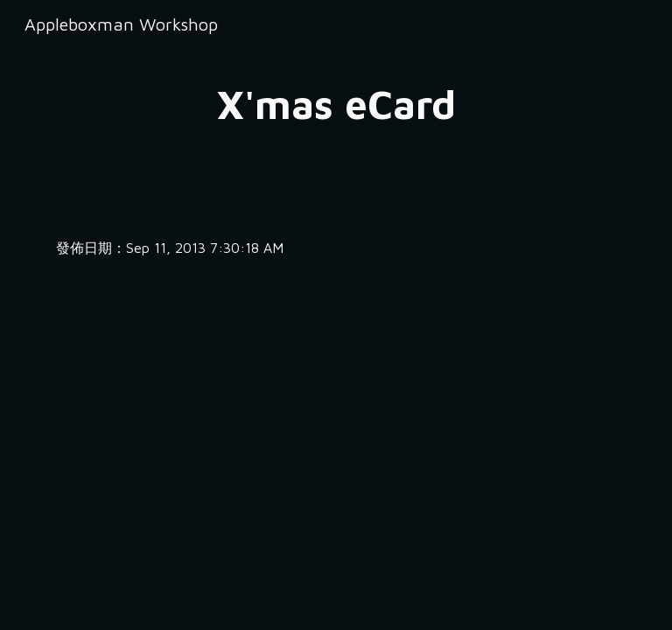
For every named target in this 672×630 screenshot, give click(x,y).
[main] (336, 105)
